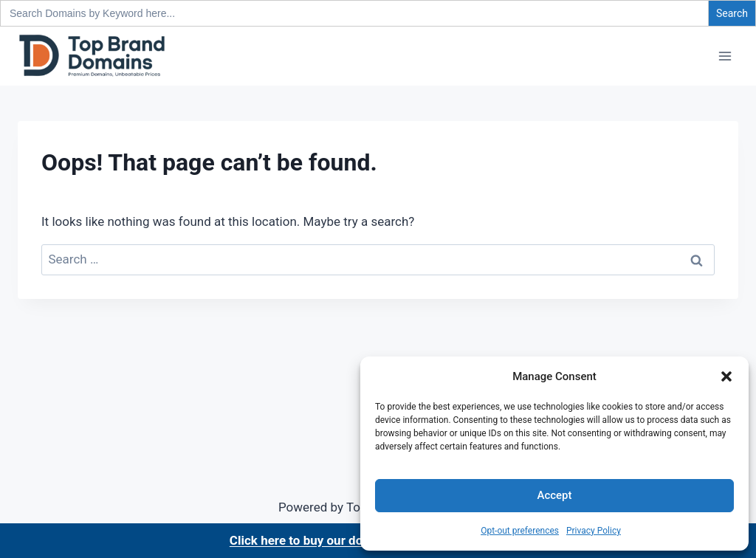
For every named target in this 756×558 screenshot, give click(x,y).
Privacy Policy (594, 531)
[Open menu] (725, 56)
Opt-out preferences (520, 531)
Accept (554, 495)
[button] (726, 376)
